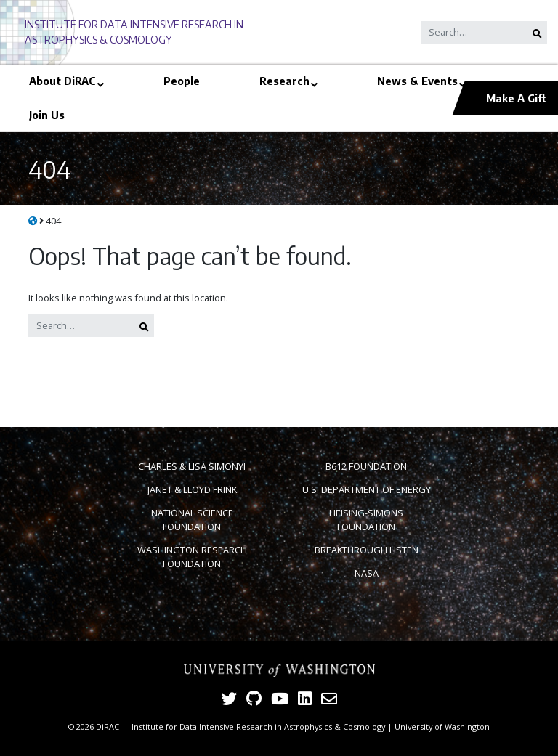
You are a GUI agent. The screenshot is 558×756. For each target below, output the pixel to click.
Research (284, 81)
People (182, 81)
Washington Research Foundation (192, 557)
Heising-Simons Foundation (366, 520)
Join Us (47, 115)
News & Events (417, 81)
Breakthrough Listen (367, 550)
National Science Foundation (192, 520)
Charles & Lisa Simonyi (192, 466)
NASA (367, 573)
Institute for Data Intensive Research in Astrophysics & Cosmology (258, 727)
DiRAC (108, 727)
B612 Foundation (366, 466)
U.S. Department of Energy (367, 489)
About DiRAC (62, 81)
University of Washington (442, 727)
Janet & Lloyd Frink (192, 489)
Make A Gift (516, 98)
